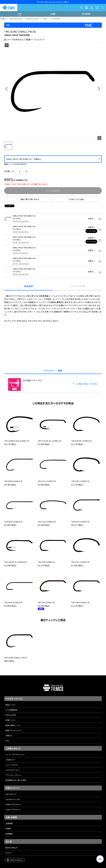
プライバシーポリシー (14, 775)
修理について (11, 720)
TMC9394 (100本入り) (13, 602)
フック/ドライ (56, 19)
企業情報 (9, 823)
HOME (3, 19)
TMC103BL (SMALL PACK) (15, 658)
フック (45, 19)
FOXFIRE (86, 14)
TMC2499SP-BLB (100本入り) (17, 441)
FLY (20, 14)
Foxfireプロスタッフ (13, 810)
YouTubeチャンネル (13, 799)
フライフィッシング (16, 19)
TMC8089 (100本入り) (13, 481)
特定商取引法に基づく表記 (16, 780)
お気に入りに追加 (76, 199)
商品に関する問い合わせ (30, 199)
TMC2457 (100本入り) (80, 562)
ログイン (9, 853)
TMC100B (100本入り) (80, 602)
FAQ (7, 741)
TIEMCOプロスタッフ (13, 804)
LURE (53, 14)
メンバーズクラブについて (15, 755)
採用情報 (9, 834)
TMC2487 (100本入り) (80, 481)
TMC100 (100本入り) (46, 562)
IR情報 (8, 829)
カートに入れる (91, 231)
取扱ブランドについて (14, 730)
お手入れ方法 (11, 715)
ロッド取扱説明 (11, 710)
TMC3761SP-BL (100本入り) (50, 441)
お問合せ (9, 736)
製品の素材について (13, 725)
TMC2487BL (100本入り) (81, 441)
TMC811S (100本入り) (80, 522)
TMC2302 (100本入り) (47, 522)
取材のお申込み (12, 848)
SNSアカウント (11, 794)
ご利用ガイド (10, 760)
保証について (11, 705)
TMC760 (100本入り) (46, 602)
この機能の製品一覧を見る (86, 384)
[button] (7, 89)
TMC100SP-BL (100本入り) (16, 562)
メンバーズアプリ (12, 765)
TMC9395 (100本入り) (13, 522)
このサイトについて (13, 770)
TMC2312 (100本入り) (47, 481)
